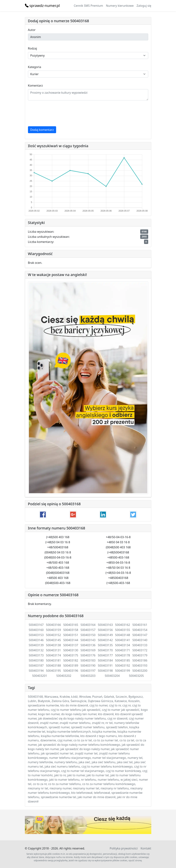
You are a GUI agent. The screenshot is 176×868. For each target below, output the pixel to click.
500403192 (123, 666)
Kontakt (146, 848)
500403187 (36, 666)
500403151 (71, 635)
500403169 (88, 650)
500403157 (88, 630)
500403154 (140, 630)
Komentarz (35, 86)
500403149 (105, 635)
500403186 (140, 660)
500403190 (88, 666)
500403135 (105, 645)
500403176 (88, 655)
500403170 (105, 650)
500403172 (140, 650)
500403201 (40, 676)
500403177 (105, 655)
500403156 (105, 630)
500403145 (53, 640)
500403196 (71, 671)
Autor (32, 30)
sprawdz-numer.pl (42, 6)
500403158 (71, 630)
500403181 (53, 660)
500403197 (88, 671)
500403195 (53, 671)
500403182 (71, 660)
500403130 (71, 650)
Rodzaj (33, 48)
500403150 (88, 635)
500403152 (53, 635)
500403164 (88, 625)
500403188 (53, 666)
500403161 (140, 625)
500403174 (53, 655)
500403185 (123, 660)
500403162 (123, 625)
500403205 (136, 676)
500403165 (71, 625)
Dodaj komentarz (42, 130)
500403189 (71, 666)
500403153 (36, 635)
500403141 (123, 640)
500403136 (88, 645)
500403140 (140, 640)
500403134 (123, 645)
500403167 (36, 625)
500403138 (53, 645)
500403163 (105, 625)
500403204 (112, 676)
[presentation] (56, 113)
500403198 (105, 671)
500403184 (105, 660)
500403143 (88, 640)
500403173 (36, 655)
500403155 (123, 630)
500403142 (105, 640)
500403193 (140, 666)
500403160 (36, 630)
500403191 (105, 666)
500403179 (140, 655)
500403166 (53, 625)
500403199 (123, 671)
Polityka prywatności (124, 848)
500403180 (36, 660)
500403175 (71, 655)
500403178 (123, 655)
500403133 (140, 645)
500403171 (123, 650)
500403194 (36, 671)
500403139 (36, 645)
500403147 (140, 635)
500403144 (71, 640)
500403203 (88, 676)
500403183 (88, 660)
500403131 (53, 650)
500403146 (36, 640)
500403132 (36, 650)
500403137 (71, 645)
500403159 (53, 630)
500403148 (123, 635)
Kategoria (35, 67)
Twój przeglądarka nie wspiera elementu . (88, 825)
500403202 (64, 676)
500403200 (140, 671)
